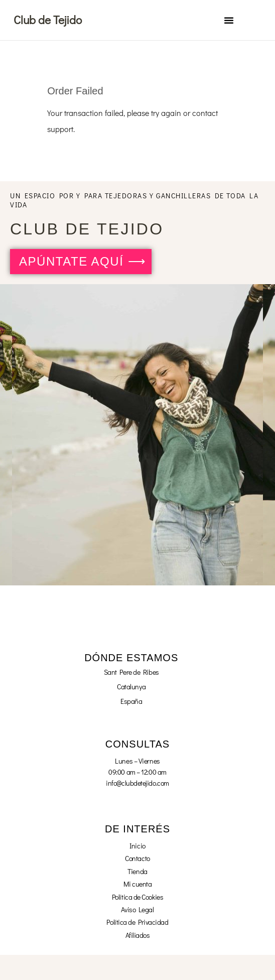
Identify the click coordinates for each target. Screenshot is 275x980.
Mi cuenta (138, 884)
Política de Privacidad (137, 922)
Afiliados (138, 935)
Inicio (137, 846)
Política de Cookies (137, 897)
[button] (229, 20)
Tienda (137, 871)
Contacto (137, 858)
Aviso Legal (137, 909)
